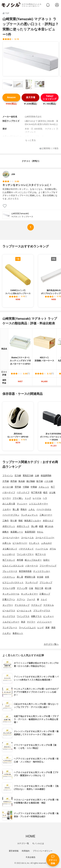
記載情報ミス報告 (49, 149)
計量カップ (45, 594)
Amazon (11, 97)
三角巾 (6, 521)
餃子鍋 (40, 481)
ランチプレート (10, 628)
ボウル (53, 549)
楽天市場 (31, 97)
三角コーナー (46, 515)
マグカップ (36, 605)
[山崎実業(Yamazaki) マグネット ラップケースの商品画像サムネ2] (18, 84)
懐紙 (20, 521)
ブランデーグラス (42, 611)
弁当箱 (40, 577)
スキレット (44, 487)
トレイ (44, 599)
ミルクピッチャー (11, 622)
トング (28, 498)
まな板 (52, 492)
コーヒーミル (27, 538)
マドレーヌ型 (9, 588)
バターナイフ (9, 492)
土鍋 (37, 476)
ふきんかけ (46, 543)
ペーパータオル (44, 509)
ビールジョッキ (24, 611)
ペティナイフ (23, 492)
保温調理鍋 (46, 476)
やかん (40, 532)
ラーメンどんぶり (27, 628)
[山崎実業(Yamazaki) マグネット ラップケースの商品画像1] (31, 59)
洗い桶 (34, 526)
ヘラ (45, 498)
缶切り (46, 560)
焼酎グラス (36, 616)
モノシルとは (38, 843)
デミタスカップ (22, 605)
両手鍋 (14, 481)
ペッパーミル (42, 549)
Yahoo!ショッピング (50, 97)
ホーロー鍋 (8, 487)
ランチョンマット (29, 515)
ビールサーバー (20, 543)
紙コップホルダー (33, 560)
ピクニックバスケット (13, 582)
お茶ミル (7, 543)
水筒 (47, 577)
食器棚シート (17, 532)
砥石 (45, 492)
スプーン (21, 599)
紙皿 (41, 526)
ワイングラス (23, 616)
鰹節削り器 (30, 577)
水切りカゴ (48, 521)
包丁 (53, 487)
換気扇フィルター (33, 521)
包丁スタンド (9, 560)
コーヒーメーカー (11, 538)
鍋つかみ (49, 526)
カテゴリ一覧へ (51, 644)
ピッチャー (49, 616)
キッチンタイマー (29, 594)
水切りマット (9, 526)
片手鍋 (6, 481)
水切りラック (23, 526)
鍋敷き (6, 532)
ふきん (32, 509)
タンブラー (8, 605)
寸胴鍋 (26, 487)
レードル (37, 498)
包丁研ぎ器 (36, 492)
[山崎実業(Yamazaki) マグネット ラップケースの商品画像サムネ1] (7, 84)
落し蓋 (16, 509)
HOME (30, 836)
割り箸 (14, 521)
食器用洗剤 (30, 532)
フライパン (8, 476)
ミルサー (7, 509)
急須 (23, 622)
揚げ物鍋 (31, 481)
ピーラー (7, 498)
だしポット (34, 543)
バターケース (32, 566)
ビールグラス (9, 611)
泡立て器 (39, 588)
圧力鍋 (18, 476)
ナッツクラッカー (42, 571)
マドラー (31, 622)
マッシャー (22, 504)
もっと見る (30, 140)
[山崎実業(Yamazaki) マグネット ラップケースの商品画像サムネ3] (29, 84)
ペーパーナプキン (11, 515)
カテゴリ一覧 (23, 843)
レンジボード (9, 554)
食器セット (18, 633)
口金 (31, 588)
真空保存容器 (25, 571)
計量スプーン (9, 599)
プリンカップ (46, 582)
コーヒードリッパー (45, 538)
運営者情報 (14, 851)
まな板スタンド (10, 549)
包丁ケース (41, 554)
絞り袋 (48, 588)
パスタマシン (9, 577)
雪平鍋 (18, 487)
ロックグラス (9, 616)
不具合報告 (31, 857)
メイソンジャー (44, 622)
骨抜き (24, 509)
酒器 (53, 628)
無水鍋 (22, 481)
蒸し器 (20, 577)
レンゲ (41, 628)
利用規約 (26, 851)
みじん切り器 (9, 504)
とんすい (7, 633)
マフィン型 (22, 588)
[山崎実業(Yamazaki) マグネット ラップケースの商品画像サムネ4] (40, 84)
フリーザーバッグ (48, 566)
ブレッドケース (10, 571)
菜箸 (47, 628)
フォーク (31, 599)
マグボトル (49, 605)
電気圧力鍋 (28, 476)
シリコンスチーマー (38, 504)
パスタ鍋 (49, 481)
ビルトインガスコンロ (13, 566)
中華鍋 (34, 487)
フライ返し (18, 498)
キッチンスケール (11, 594)
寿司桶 (20, 560)
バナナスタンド (26, 549)
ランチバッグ (32, 582)
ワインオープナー (25, 554)
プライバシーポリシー (43, 851)
